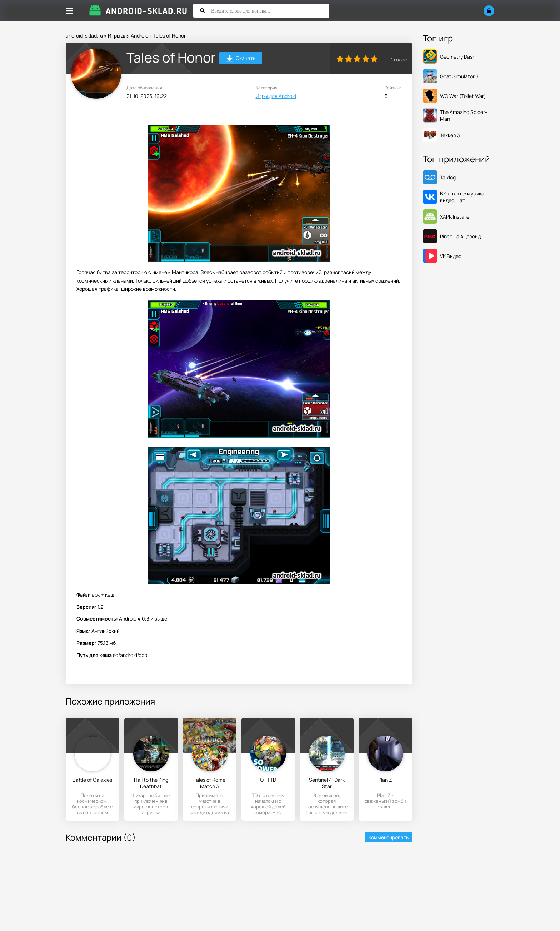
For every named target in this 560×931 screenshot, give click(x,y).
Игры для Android (128, 36)
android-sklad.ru (84, 36)
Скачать (241, 59)
